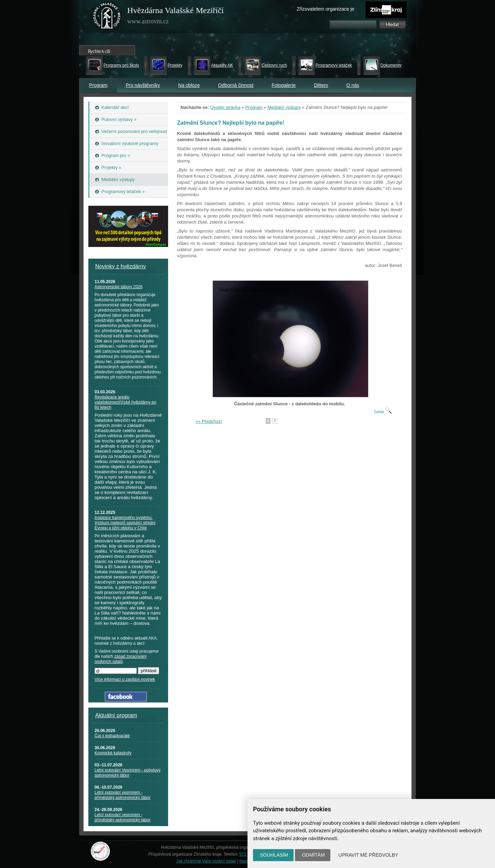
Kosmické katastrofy (113, 753)
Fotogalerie (284, 85)
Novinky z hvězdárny (121, 266)
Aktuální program (116, 715)
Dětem (321, 85)
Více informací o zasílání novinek (125, 679)
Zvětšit (383, 412)
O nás (353, 85)
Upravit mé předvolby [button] (368, 855)
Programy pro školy (121, 65)
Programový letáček (334, 65)
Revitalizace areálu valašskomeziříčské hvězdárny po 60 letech (125, 402)
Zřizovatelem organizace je (325, 9)
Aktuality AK (222, 65)
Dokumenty (391, 65)
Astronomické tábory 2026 (118, 287)
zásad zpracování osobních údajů (120, 659)
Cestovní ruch (274, 65)
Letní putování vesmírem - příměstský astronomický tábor (123, 795)
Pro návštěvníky (143, 85)
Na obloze (189, 85)
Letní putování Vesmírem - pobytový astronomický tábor (128, 773)
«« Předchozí (209, 421)
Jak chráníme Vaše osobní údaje (206, 861)
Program (98, 85)
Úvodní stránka (225, 107)
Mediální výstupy (284, 107)
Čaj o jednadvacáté (112, 736)
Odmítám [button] (313, 855)
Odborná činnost (236, 85)
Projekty (175, 65)
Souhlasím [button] (274, 855)
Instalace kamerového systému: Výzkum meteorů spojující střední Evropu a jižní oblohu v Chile (125, 523)
